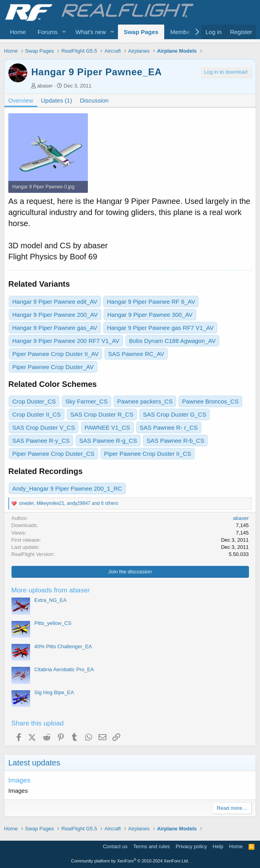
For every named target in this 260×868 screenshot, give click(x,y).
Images (19, 780)
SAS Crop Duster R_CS (102, 414)
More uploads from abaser (51, 590)
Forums (48, 32)
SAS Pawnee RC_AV (136, 354)
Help (218, 846)
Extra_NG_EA (51, 600)
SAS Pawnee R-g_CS (108, 441)
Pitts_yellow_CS (53, 623)
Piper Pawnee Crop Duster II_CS (148, 454)
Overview (21, 100)
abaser (45, 86)
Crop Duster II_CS (37, 414)
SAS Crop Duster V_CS (44, 427)
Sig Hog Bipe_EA (54, 692)
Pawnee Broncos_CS (210, 401)
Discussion (94, 100)
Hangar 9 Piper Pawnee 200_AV (55, 315)
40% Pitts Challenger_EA (63, 646)
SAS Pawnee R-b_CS (175, 441)
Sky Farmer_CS (86, 401)
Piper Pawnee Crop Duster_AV (53, 367)
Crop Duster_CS (34, 401)
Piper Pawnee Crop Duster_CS (53, 454)
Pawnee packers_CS (145, 401)
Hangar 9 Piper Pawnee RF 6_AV (151, 302)
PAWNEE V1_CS (107, 427)
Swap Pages (141, 32)
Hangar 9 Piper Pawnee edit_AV (55, 302)
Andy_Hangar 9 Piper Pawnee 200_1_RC (67, 488)
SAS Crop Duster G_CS (175, 414)
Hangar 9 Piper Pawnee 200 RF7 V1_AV (66, 341)
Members (183, 32)
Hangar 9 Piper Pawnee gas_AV (55, 328)
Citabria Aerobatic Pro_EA (64, 669)
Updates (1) (57, 100)
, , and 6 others (68, 503)
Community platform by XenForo (130, 861)
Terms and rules (152, 846)
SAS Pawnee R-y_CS (41, 441)
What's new (91, 32)
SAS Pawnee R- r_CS (169, 427)
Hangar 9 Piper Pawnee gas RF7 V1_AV (160, 328)
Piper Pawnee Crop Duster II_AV (55, 354)
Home (18, 32)
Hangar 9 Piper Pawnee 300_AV (150, 315)
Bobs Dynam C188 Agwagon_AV (172, 341)
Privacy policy (191, 846)
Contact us (115, 846)
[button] (64, 32)
